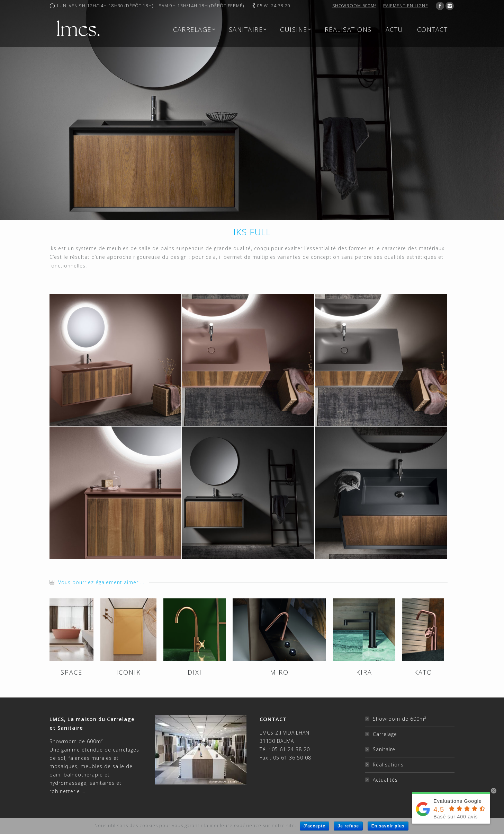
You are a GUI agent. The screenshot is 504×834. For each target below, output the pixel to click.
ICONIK (129, 672)
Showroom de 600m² (399, 719)
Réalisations (388, 765)
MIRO (279, 672)
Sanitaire (384, 749)
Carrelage (385, 734)
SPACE (71, 672)
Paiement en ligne (406, 6)
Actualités (385, 780)
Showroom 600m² (354, 6)
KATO (423, 672)
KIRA (364, 672)
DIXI (195, 672)
